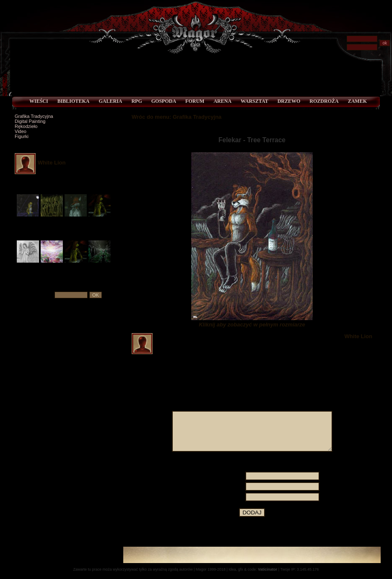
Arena (222, 101)
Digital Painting (30, 121)
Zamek (357, 101)
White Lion (52, 163)
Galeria (110, 101)
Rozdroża (324, 101)
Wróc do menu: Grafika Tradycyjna (177, 117)
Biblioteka (74, 101)
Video (21, 131)
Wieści (39, 101)
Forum (195, 101)
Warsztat (254, 101)
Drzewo (289, 101)
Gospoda (164, 101)
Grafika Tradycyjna (34, 116)
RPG (136, 101)
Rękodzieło (26, 126)
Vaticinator (267, 577)
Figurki (22, 136)
